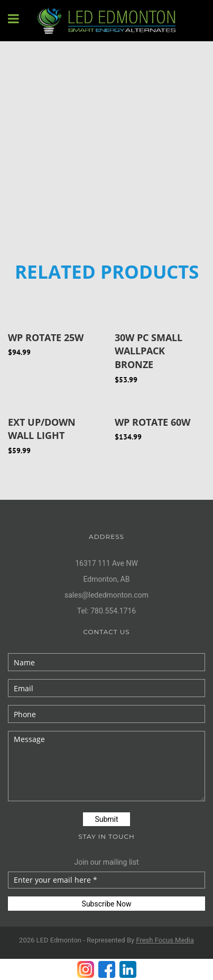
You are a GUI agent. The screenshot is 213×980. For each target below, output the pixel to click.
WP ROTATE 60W (152, 422)
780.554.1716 (113, 611)
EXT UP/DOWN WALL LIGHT (42, 429)
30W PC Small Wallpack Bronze (149, 351)
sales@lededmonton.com (106, 595)
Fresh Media (165, 940)
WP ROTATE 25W (46, 337)
